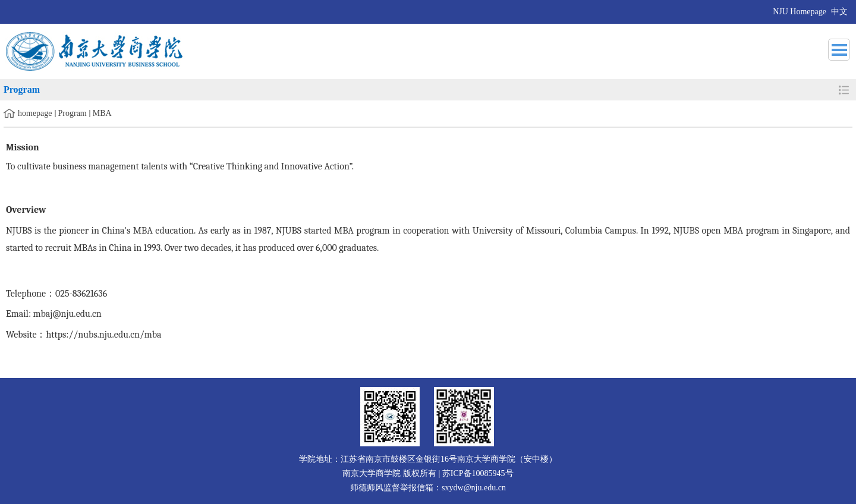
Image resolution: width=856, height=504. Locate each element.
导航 (839, 50)
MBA (102, 113)
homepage (35, 113)
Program (73, 113)
